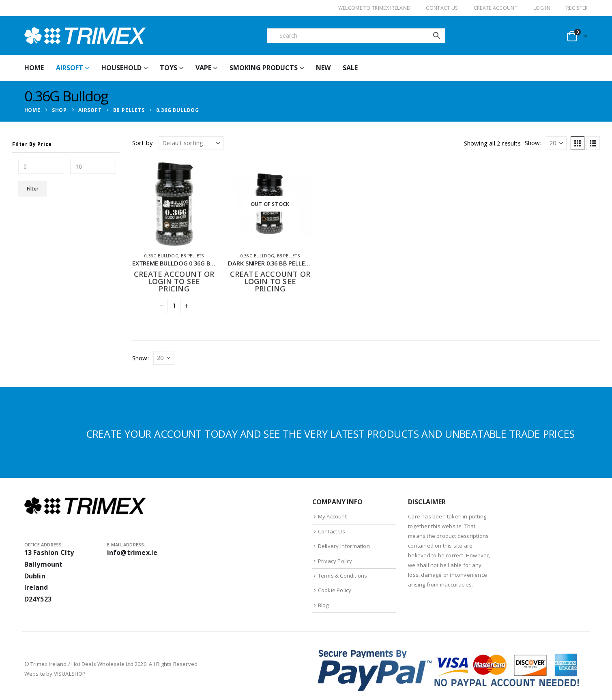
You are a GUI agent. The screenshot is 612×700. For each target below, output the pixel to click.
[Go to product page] (174, 204)
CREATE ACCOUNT (496, 8)
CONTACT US (442, 8)
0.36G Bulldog (161, 256)
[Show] (556, 143)
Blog (323, 605)
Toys (169, 68)
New (323, 68)
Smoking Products (264, 68)
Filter (33, 189)
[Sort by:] (191, 143)
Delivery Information (344, 546)
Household (121, 68)
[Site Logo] (85, 36)
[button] (578, 143)
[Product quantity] (174, 306)
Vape (203, 68)
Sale (350, 68)
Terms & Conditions (343, 576)
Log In (542, 8)
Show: (533, 143)
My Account (332, 516)
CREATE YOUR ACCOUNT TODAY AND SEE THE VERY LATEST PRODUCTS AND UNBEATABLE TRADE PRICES (330, 434)
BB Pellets (192, 256)
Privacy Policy (335, 561)
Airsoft (70, 68)
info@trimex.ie (132, 552)
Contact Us (332, 531)
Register (577, 8)
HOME (34, 68)
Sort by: (143, 143)
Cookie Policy (335, 590)
